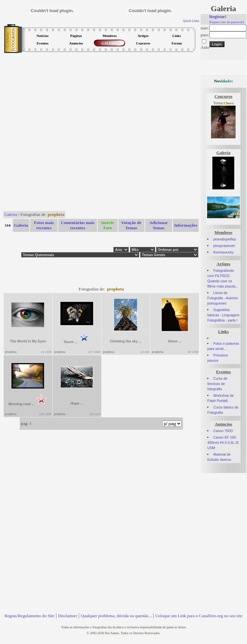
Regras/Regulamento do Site (30, 616)
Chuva (229, 103)
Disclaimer (68, 616)
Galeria (11, 214)
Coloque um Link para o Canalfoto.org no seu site (199, 616)
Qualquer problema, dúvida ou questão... (116, 616)
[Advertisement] (77, 132)
